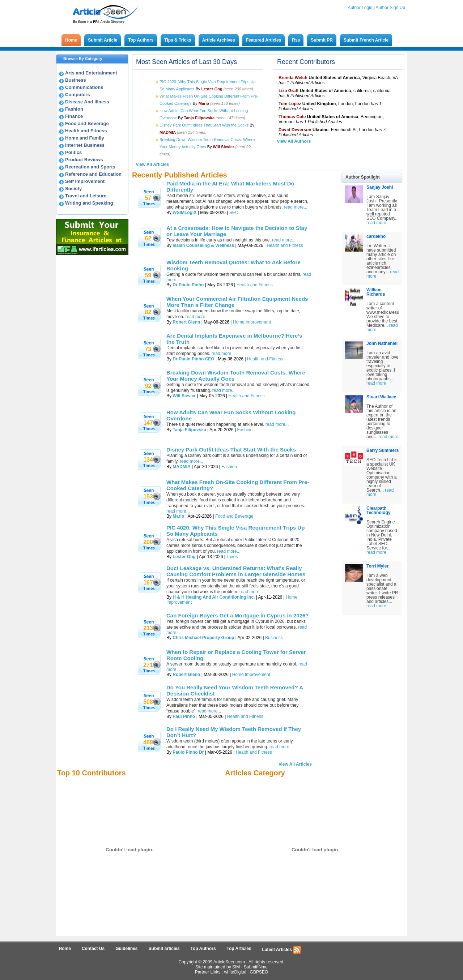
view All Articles (152, 164)
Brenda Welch (293, 78)
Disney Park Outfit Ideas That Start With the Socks (204, 125)
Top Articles (239, 949)
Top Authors (141, 40)
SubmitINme (256, 967)
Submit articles (164, 949)
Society (73, 189)
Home (71, 40)
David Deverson (295, 130)
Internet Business (85, 145)
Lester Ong (184, 557)
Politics (73, 152)
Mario (178, 516)
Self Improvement (85, 181)
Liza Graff (288, 91)
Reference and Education (93, 174)
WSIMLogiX (184, 213)
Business (76, 80)
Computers (78, 95)
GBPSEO (259, 972)
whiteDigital (235, 972)
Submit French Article (366, 40)
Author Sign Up (390, 8)
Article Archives (219, 40)
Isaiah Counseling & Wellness (203, 245)
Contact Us (93, 949)
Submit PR (322, 40)
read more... (296, 207)
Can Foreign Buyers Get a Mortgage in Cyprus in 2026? (237, 615)
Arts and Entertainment (91, 73)
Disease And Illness (87, 102)
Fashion (74, 109)
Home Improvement (252, 322)
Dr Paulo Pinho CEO (193, 359)
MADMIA (181, 467)
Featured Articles (264, 40)
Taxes (232, 557)
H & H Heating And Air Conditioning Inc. (214, 597)
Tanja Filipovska (189, 430)
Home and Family (85, 138)
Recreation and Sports (90, 167)
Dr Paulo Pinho (188, 285)
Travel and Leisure (86, 196)
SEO (234, 213)
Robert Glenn (186, 322)
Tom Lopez (290, 104)
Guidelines (126, 949)
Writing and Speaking (89, 203)
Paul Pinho (184, 716)
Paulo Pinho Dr (188, 752)
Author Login (360, 8)
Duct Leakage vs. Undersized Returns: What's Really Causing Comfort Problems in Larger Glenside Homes (236, 571)
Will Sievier (184, 396)
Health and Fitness (86, 131)
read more (376, 223)
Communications (84, 87)
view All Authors (294, 141)
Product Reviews (84, 160)
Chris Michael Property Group (203, 638)
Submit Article (103, 40)
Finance (74, 116)
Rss (296, 40)
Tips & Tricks (178, 40)
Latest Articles (282, 950)
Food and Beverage (87, 123)
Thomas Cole (292, 117)
